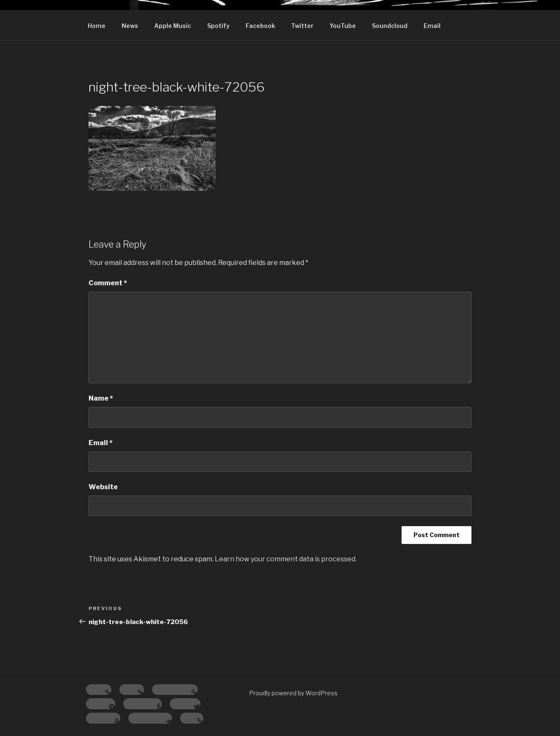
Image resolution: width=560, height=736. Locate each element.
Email (432, 26)
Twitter (302, 26)
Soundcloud (390, 26)
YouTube (343, 26)
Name (101, 398)
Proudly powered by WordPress (293, 693)
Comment (108, 283)
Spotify (218, 26)
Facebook (260, 26)
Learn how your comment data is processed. (286, 559)
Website (103, 487)
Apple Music (173, 26)
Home (97, 26)
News (130, 26)
